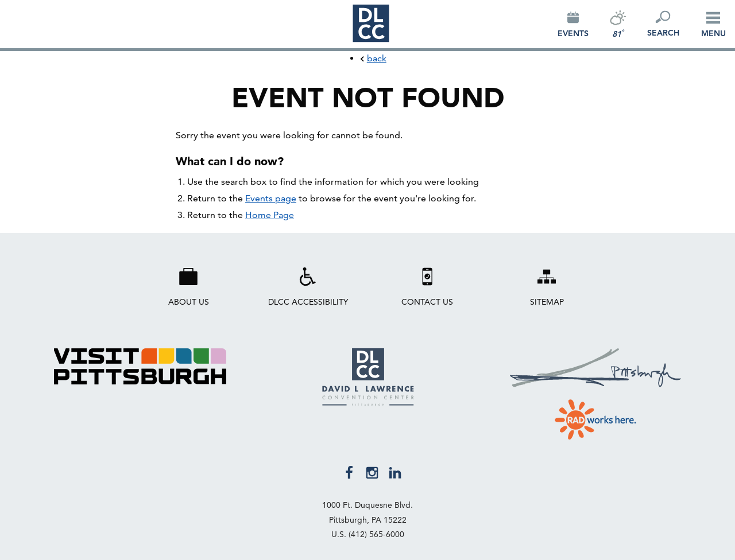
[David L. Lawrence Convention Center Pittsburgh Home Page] (368, 403)
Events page (271, 198)
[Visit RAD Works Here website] (595, 417)
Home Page (270, 215)
